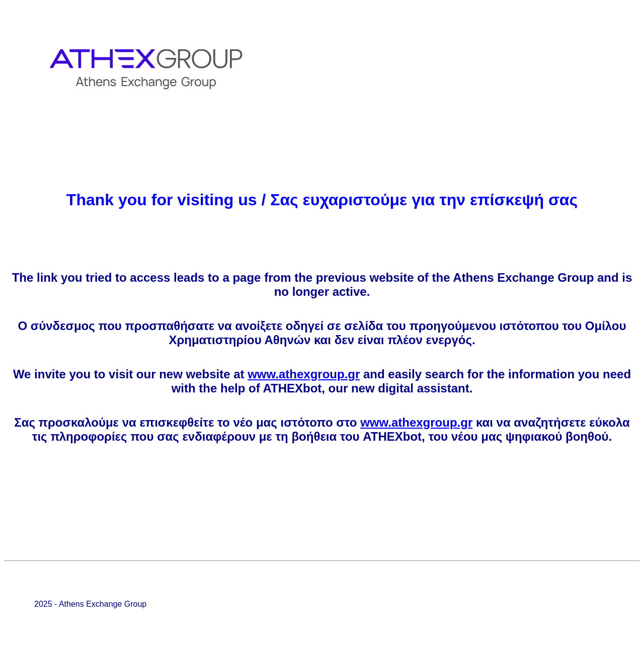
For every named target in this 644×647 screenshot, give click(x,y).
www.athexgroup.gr (304, 374)
